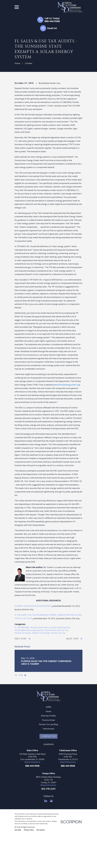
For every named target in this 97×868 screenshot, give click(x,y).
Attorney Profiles (48, 754)
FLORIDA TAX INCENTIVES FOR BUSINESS (33, 645)
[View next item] (26, 714)
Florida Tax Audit (22, 672)
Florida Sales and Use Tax (56, 669)
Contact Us (49, 775)
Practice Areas (48, 759)
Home (48, 750)
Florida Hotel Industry (60, 666)
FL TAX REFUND (22, 666)
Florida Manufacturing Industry (29, 669)
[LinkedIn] (46, 840)
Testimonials (48, 767)
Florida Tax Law (58, 672)
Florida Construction (39, 666)
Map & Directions (32, 801)
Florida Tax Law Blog (48, 763)
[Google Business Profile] (51, 840)
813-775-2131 (48, 828)
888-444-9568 (52, 21)
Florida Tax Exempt (41, 672)
